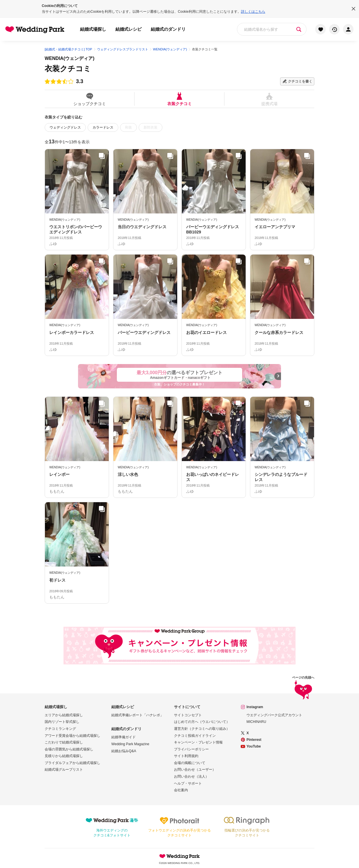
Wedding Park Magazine (130, 744)
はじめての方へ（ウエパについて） (202, 722)
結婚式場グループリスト (64, 770)
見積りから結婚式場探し (64, 756)
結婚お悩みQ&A (124, 751)
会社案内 (181, 790)
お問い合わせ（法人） (191, 776)
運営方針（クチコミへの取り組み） (202, 729)
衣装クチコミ (179, 99)
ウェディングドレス (65, 127)
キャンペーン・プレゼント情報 (198, 742)
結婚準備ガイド (124, 737)
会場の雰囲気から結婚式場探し (69, 749)
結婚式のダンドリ (168, 29)
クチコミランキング (60, 729)
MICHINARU (256, 722)
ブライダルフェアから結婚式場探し (72, 763)
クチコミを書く (300, 81)
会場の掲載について (190, 763)
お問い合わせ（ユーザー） (195, 770)
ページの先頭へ (303, 689)
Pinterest (254, 740)
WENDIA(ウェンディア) (70, 58)
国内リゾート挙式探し (62, 722)
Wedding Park (180, 856)
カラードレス (103, 127)
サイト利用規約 (186, 756)
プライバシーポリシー (191, 749)
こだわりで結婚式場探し (64, 742)
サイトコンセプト (188, 715)
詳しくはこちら (253, 12)
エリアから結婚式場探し (64, 715)
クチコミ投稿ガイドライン (195, 736)
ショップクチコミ (89, 99)
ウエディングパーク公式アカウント (274, 715)
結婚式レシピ (128, 29)
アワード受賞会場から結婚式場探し (72, 736)
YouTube (254, 746)
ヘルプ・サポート (188, 783)
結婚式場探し (93, 29)
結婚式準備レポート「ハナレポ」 (137, 715)
